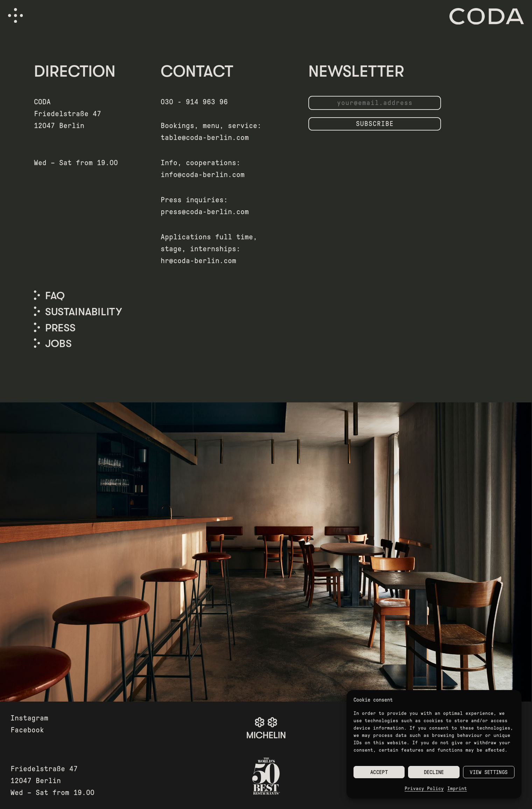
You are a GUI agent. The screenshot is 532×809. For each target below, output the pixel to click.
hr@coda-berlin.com (198, 261)
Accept (379, 772)
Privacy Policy (424, 789)
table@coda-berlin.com (205, 138)
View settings (489, 772)
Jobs (58, 344)
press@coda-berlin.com (205, 212)
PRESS (61, 328)
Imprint (457, 789)
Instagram (29, 718)
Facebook (27, 730)
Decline (434, 772)
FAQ (55, 296)
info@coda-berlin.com (203, 175)
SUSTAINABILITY (83, 312)
